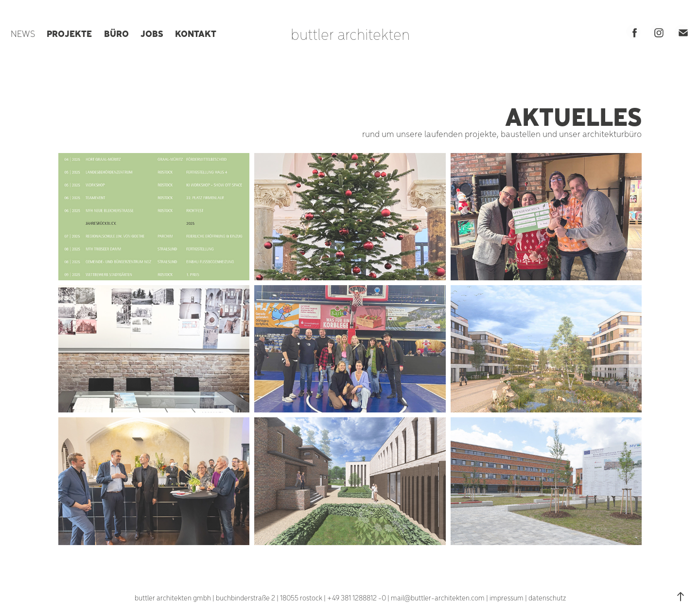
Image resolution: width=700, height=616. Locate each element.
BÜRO (116, 33)
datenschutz (547, 598)
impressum (507, 598)
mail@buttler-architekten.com (438, 598)
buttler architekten (350, 34)
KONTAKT (196, 33)
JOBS (152, 33)
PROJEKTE (69, 33)
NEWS (23, 33)
